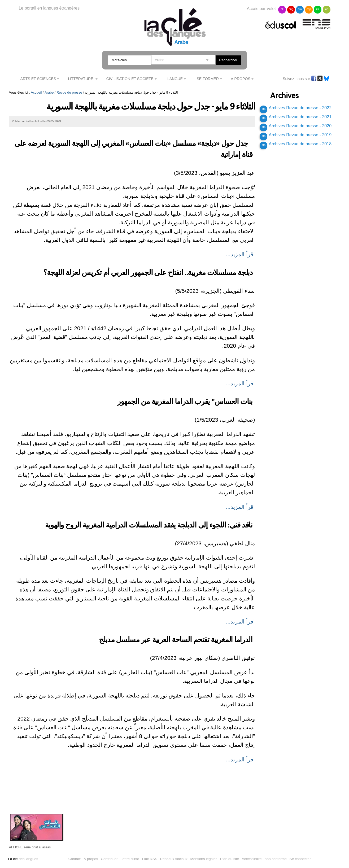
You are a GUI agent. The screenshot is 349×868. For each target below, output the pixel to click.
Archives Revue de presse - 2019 (300, 135)
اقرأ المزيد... (241, 254)
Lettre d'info (130, 859)
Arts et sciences (38, 79)
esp (309, 9)
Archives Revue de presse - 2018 (300, 144)
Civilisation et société (130, 79)
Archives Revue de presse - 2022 (300, 108)
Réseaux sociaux (174, 859)
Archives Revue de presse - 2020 (300, 126)
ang (291, 9)
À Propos (241, 79)
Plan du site (230, 859)
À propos (91, 859)
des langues (23, 859)
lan (326, 9)
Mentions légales (204, 859)
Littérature (81, 79)
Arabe (49, 92)
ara (300, 9)
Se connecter (300, 859)
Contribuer (109, 859)
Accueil (36, 92)
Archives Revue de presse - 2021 (300, 117)
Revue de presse (69, 92)
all (282, 9)
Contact (75, 859)
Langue (175, 79)
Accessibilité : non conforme (264, 859)
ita (318, 9)
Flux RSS (149, 859)
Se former (208, 79)
